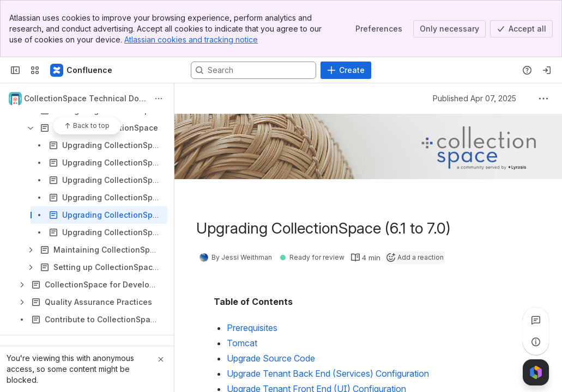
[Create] (346, 70)
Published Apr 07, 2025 (475, 98)
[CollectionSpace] (82, 70)
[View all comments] (536, 320)
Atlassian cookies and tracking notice (191, 39)
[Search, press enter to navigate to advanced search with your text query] (253, 70)
